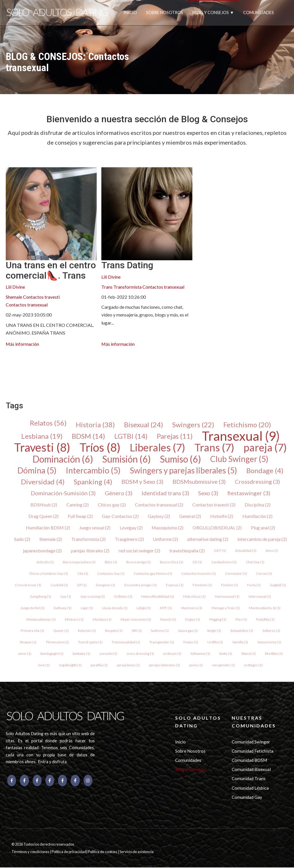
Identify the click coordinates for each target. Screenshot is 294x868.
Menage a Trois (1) (226, 608)
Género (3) (119, 494)
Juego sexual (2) (95, 528)
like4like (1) (274, 654)
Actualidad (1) (246, 551)
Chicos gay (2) (112, 505)
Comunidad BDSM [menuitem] (249, 761)
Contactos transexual (27, 305)
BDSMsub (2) (44, 505)
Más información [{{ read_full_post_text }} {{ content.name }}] (23, 344)
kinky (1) (226, 654)
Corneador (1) (236, 574)
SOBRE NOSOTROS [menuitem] (165, 12)
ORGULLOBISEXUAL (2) (218, 528)
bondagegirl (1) (52, 654)
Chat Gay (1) (255, 562)
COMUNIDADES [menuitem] (259, 12)
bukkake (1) (81, 654)
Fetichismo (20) (247, 425)
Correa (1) (264, 574)
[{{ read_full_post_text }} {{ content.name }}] (51, 214)
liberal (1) (249, 654)
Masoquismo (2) (168, 528)
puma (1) (196, 666)
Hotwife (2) (222, 516)
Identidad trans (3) (165, 494)
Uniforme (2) (166, 539)
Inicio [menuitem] (180, 742)
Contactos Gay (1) (111, 574)
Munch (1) (168, 620)
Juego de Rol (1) (32, 608)
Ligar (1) (87, 608)
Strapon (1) (28, 643)
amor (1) (25, 654)
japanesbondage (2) (42, 551)
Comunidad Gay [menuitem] (247, 798)
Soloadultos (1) (242, 631)
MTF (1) (166, 608)
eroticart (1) (173, 654)
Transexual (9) (241, 436)
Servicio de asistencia (137, 853)
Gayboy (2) (159, 516)
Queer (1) (61, 631)
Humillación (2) (257, 516)
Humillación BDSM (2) (48, 528)
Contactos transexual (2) (159, 505)
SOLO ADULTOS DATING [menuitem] (198, 722)
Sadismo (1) (160, 631)
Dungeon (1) (105, 585)
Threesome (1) (57, 643)
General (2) (190, 516)
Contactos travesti (41, 297)
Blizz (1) (111, 562)
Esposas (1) (174, 585)
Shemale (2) (51, 539)
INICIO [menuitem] (130, 12)
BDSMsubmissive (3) (199, 482)
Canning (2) (78, 505)
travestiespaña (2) (187, 551)
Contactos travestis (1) (199, 574)
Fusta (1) (254, 585)
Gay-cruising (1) (93, 597)
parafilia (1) (99, 666)
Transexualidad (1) (126, 643)
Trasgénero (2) (129, 539)
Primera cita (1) (32, 631)
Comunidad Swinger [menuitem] (251, 742)
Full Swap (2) (80, 516)
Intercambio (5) (93, 471)
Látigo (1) (144, 608)
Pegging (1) (218, 620)
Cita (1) (83, 574)
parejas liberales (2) (90, 551)
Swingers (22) (193, 425)
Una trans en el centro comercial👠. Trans (51, 270)
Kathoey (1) (63, 608)
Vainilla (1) (240, 643)
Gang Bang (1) (40, 597)
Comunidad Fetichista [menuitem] (253, 752)
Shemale (14, 297)
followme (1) (201, 654)
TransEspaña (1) (90, 643)
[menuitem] (10, 366)
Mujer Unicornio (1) (136, 620)
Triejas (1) (191, 643)
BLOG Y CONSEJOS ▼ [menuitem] (213, 12)
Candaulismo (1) (224, 562)
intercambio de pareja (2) (262, 539)
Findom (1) (229, 585)
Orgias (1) (193, 620)
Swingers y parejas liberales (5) (183, 471)
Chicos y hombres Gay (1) (49, 574)
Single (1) (214, 631)
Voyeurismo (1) (269, 643)
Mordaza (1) (102, 620)
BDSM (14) (88, 436)
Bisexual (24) (144, 425)
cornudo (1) (108, 654)
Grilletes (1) (123, 597)
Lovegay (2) (131, 528)
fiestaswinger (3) (249, 494)
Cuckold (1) (60, 585)
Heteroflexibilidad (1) (158, 597)
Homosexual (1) (227, 597)
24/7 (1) (220, 551)
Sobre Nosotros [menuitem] (190, 752)
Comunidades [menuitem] (188, 761)
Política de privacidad (69, 853)
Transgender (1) (162, 643)
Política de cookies (103, 853)
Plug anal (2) (264, 528)
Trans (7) (214, 448)
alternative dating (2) (208, 539)
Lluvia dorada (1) (115, 608)
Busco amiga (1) (139, 562)
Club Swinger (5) (239, 459)
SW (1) (137, 631)
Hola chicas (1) (195, 597)
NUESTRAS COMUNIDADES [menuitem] (254, 722)
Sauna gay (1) (188, 631)
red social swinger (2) (139, 551)
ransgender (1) (223, 666)
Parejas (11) (175, 436)
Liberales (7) (157, 448)
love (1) (44, 666)
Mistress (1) (74, 620)
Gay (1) (66, 597)
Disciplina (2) (258, 505)
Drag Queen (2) (43, 516)
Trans (107, 287)
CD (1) (197, 562)
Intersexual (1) (260, 597)
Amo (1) (272, 551)
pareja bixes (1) (128, 666)
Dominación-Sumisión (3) (63, 494)
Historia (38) (95, 425)
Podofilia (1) (266, 620)
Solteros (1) (272, 631)
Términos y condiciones (31, 853)
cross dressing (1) (140, 654)
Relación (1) (87, 631)
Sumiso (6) (180, 459)
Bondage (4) (265, 471)
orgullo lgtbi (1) (70, 666)
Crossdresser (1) (28, 585)
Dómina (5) (37, 471)
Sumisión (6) (126, 459)
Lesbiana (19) (42, 436)
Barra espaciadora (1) (80, 562)
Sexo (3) (208, 494)
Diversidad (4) (43, 482)
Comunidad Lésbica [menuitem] (250, 789)
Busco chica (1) (172, 562)
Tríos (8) (100, 448)
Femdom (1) (202, 585)
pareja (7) (265, 448)
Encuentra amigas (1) (140, 585)
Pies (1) (241, 620)
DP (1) (82, 585)
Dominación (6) (63, 459)
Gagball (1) (278, 585)
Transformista (127, 287)
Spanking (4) (93, 482)
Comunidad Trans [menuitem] (249, 779)
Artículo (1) (45, 562)
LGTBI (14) (131, 436)
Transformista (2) (88, 539)
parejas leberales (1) (165, 666)
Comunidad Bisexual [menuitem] (251, 770)
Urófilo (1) (215, 643)
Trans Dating (127, 265)
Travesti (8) (42, 448)
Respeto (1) (114, 631)
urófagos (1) (253, 666)
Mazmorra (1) (192, 608)
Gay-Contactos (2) (120, 516)
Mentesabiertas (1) (41, 620)
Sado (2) (22, 539)
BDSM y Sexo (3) (142, 482)
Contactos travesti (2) (214, 505)
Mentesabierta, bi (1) (265, 608)
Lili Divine (15, 287)
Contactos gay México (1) (153, 574)
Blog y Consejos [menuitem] (191, 770)
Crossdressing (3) (257, 482)
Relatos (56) (48, 423)
